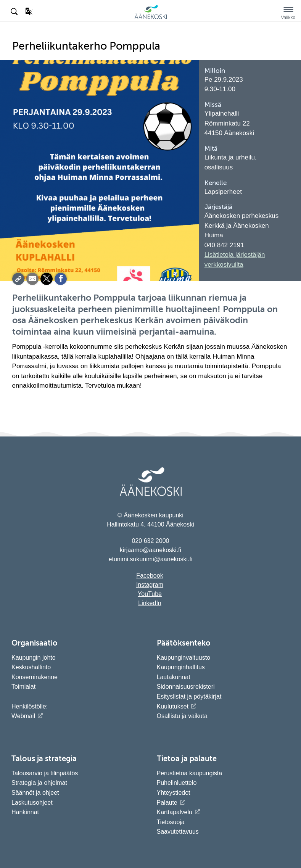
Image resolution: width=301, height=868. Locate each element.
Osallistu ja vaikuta (182, 716)
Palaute (167, 803)
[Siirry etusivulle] (151, 18)
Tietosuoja (171, 822)
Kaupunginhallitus (181, 667)
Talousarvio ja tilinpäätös (45, 773)
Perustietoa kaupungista (190, 773)
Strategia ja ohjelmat (39, 783)
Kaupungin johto (34, 658)
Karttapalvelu (175, 812)
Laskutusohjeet (32, 803)
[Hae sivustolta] (15, 12)
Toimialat (23, 687)
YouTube (150, 594)
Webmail (23, 716)
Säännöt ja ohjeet (35, 793)
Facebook (150, 576)
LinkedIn (150, 603)
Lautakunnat (174, 677)
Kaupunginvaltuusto (184, 658)
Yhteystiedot (174, 793)
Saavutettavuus (178, 832)
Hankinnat (26, 812)
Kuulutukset (173, 706)
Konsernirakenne (35, 677)
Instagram (150, 585)
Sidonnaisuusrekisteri (186, 687)
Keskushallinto (31, 667)
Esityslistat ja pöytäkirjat (189, 696)
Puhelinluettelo (177, 783)
